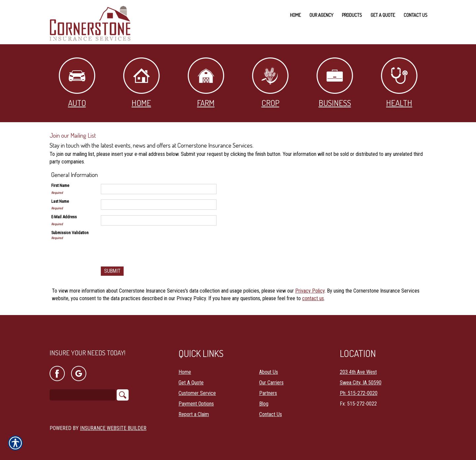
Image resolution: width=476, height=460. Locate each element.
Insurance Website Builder (113, 423)
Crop (270, 83)
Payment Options (196, 398)
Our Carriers (271, 377)
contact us (313, 298)
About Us (269, 367)
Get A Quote (191, 377)
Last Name (60, 201)
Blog (264, 398)
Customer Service (197, 388)
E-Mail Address (64, 217)
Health (399, 83)
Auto (77, 83)
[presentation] (151, 243)
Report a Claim (194, 409)
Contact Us (271, 409)
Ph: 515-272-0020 (359, 388)
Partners (268, 388)
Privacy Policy (310, 291)
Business (335, 83)
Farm (206, 83)
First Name (60, 185)
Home (141, 83)
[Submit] (113, 271)
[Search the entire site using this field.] (83, 390)
